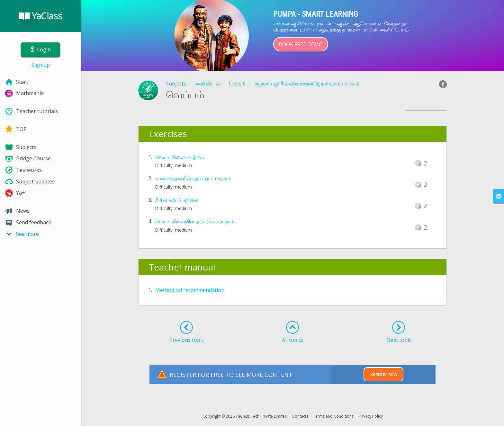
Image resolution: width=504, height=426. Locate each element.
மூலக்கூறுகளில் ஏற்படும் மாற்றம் (193, 178)
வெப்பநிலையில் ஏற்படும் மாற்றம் (195, 221)
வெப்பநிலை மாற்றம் (180, 157)
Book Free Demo (301, 44)
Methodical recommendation (190, 290)
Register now (384, 374)
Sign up (41, 65)
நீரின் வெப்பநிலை (177, 200)
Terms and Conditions (333, 416)
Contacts (300, 416)
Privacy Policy (371, 416)
